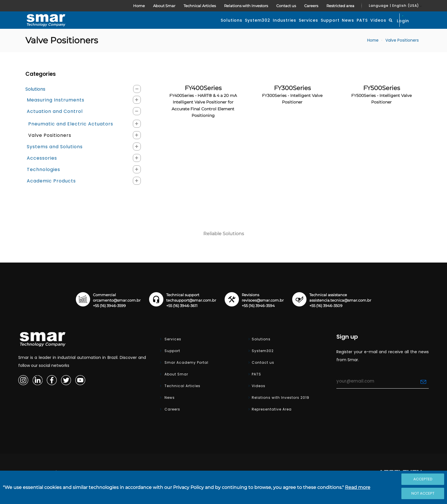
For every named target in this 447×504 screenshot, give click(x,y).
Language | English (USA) (394, 6)
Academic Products (51, 194)
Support (281, 27)
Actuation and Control (55, 125)
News (308, 27)
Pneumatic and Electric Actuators (71, 137)
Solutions (147, 27)
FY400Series (203, 115)
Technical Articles (200, 6)
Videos (356, 27)
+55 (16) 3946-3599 (109, 319)
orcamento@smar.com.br (117, 314)
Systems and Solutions (55, 160)
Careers (311, 6)
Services (251, 27)
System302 (182, 27)
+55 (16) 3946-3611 (182, 319)
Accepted (423, 479)
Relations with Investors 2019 (281, 411)
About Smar (164, 6)
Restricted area (340, 6)
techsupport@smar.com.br (191, 314)
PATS (331, 27)
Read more (358, 487)
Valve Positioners (402, 54)
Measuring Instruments (56, 113)
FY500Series (381, 108)
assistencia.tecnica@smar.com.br (340, 314)
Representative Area (272, 423)
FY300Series (292, 108)
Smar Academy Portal (186, 376)
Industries (218, 27)
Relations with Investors (246, 6)
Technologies (43, 183)
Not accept (423, 493)
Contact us (286, 6)
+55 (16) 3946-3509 (326, 319)
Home (139, 6)
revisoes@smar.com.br (263, 314)
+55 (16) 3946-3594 (258, 319)
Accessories (42, 171)
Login (408, 26)
